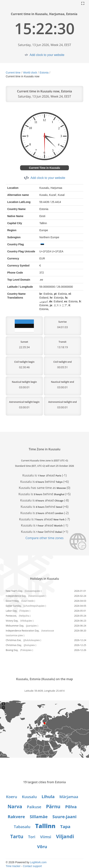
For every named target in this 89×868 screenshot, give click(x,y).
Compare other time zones (44, 538)
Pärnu (53, 806)
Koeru (12, 797)
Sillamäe (39, 816)
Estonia (44, 73)
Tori (32, 837)
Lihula (48, 796)
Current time (13, 73)
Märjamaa (69, 797)
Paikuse (34, 807)
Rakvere (16, 816)
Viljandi (65, 836)
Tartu (17, 836)
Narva (15, 806)
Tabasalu (22, 827)
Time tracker (13, 866)
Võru (42, 846)
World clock (30, 73)
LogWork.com (38, 862)
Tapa (65, 826)
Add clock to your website (47, 55)
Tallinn (45, 826)
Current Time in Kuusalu (44, 168)
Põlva (71, 807)
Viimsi (46, 837)
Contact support (32, 866)
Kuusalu (29, 797)
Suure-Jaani (65, 816)
